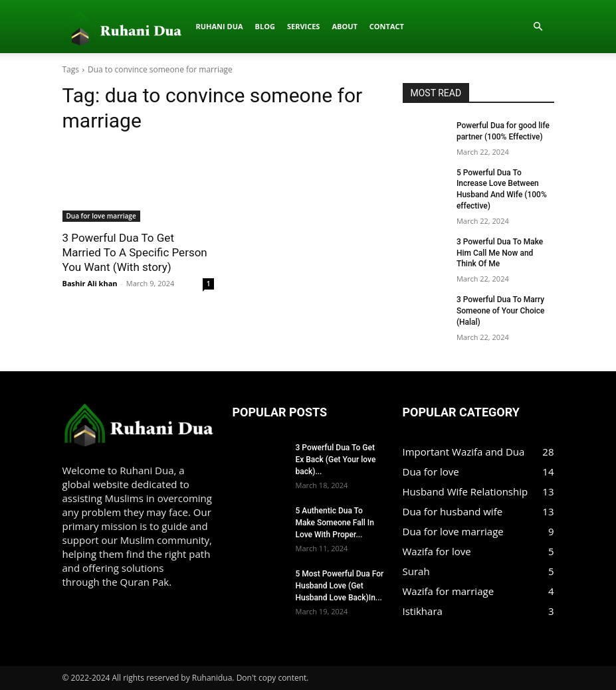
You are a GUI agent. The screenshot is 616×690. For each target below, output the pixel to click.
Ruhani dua (100, 26)
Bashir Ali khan (90, 283)
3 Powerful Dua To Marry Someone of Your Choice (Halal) (501, 311)
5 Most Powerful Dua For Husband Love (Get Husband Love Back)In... (340, 586)
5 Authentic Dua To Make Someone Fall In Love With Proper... (335, 523)
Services (184, 26)
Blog (146, 26)
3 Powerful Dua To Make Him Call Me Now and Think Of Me (500, 253)
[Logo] (66, 27)
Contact (267, 26)
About (225, 26)
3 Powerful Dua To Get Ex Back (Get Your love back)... (336, 460)
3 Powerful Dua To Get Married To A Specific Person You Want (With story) (135, 252)
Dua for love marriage (101, 216)
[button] (538, 27)
